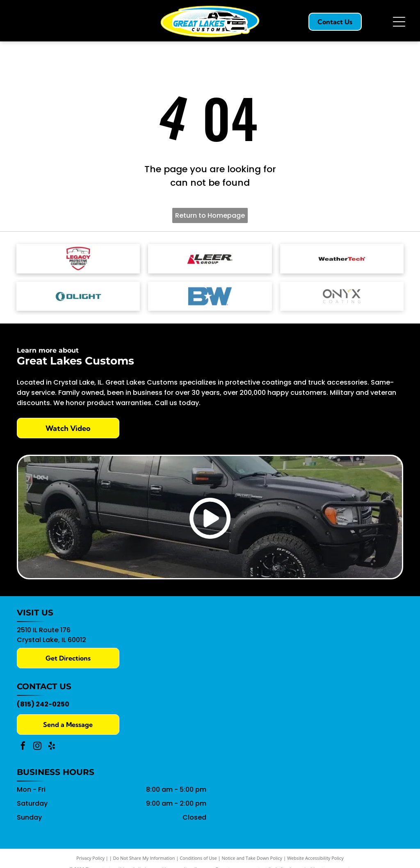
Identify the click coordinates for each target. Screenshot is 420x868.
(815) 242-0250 (43, 703)
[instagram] (37, 746)
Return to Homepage (210, 215)
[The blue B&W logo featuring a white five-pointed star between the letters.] (210, 295)
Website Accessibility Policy (315, 857)
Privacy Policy (90, 857)
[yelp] (52, 746)
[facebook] (23, 746)
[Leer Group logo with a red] (210, 258)
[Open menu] (399, 22)
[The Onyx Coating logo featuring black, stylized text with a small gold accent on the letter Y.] (342, 295)
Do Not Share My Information (144, 857)
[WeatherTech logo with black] (342, 258)
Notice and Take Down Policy (252, 857)
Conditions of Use (198, 857)
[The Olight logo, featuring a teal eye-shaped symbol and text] (78, 295)
